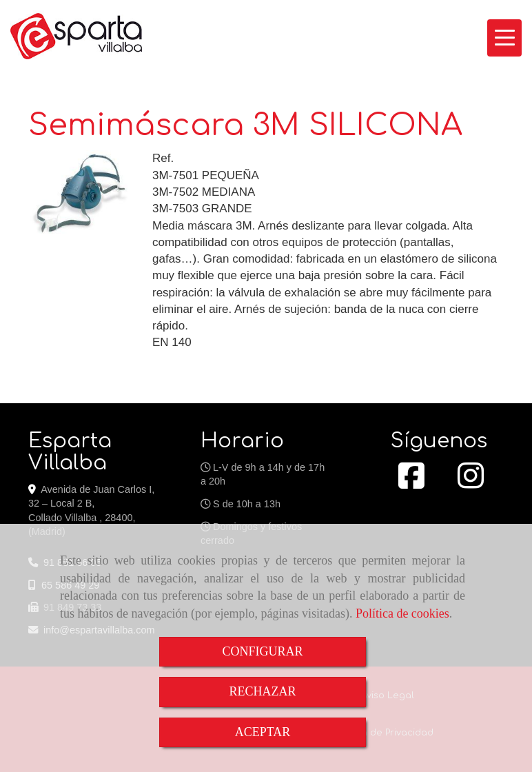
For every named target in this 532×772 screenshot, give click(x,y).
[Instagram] (471, 483)
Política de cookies (402, 613)
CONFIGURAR (262, 651)
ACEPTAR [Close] (263, 732)
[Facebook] (411, 483)
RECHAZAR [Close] (262, 691)
